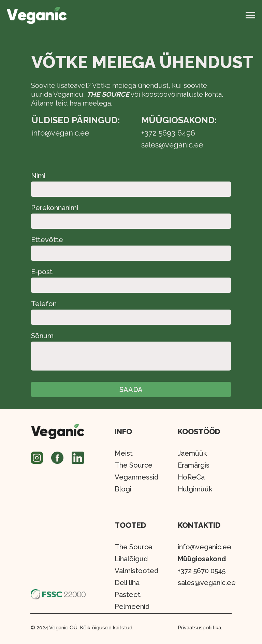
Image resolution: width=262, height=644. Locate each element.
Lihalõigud (131, 559)
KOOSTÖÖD (199, 431)
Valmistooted (136, 571)
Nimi (38, 176)
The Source (134, 547)
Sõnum (42, 336)
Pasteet (128, 595)
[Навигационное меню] (250, 15)
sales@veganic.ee (207, 583)
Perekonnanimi (55, 208)
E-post (42, 272)
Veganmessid (136, 477)
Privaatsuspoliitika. (200, 628)
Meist (124, 453)
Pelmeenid (132, 607)
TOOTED (130, 525)
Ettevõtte (47, 240)
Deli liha (127, 583)
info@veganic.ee (205, 547)
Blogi (123, 489)
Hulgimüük (195, 489)
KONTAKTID (199, 525)
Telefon (44, 304)
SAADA (131, 390)
